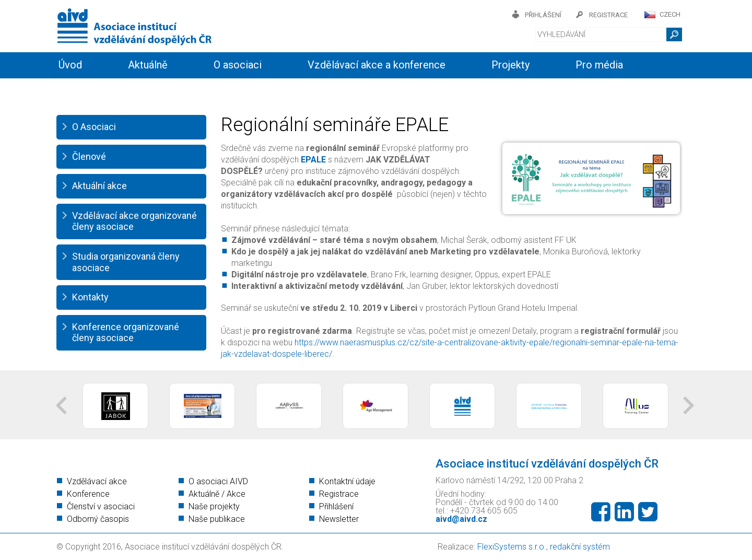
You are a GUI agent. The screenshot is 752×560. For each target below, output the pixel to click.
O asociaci (238, 65)
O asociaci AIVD (218, 481)
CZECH (670, 14)
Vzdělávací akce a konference (377, 65)
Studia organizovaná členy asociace (126, 262)
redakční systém (580, 547)
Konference (88, 494)
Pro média (599, 65)
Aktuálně (148, 65)
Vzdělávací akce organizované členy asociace (134, 221)
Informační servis (98, 90)
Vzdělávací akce (97, 481)
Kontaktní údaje (347, 481)
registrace (608, 15)
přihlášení (543, 15)
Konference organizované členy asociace (126, 332)
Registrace (339, 494)
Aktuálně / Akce (217, 494)
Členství (202, 90)
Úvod (70, 65)
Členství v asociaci (101, 506)
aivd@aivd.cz (461, 519)
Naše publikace (217, 519)
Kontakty (287, 90)
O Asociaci (94, 127)
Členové (89, 156)
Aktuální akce (99, 186)
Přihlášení (336, 506)
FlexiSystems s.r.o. (512, 547)
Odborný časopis (98, 519)
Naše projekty (214, 506)
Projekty (510, 65)
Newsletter (339, 519)
